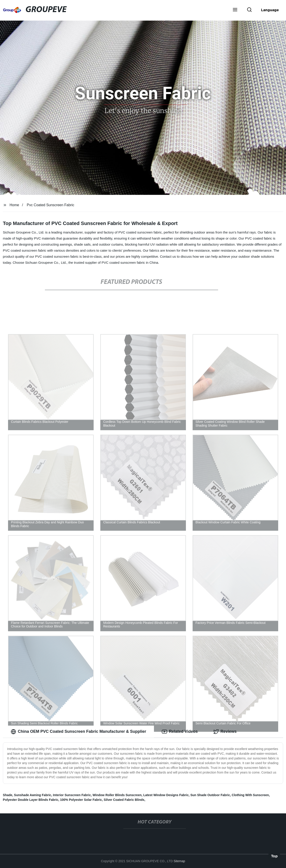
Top (274, 856)
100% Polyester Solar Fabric (81, 800)
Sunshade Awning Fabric (33, 795)
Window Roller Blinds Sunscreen (117, 795)
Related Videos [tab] (180, 732)
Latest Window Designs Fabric (166, 795)
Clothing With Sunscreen (250, 795)
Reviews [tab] (225, 732)
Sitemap (179, 861)
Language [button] (270, 10)
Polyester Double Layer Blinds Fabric (31, 800)
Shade (8, 795)
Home (14, 205)
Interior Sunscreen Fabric (72, 795)
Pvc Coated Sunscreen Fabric (51, 205)
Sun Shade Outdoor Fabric (210, 795)
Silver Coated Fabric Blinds (124, 800)
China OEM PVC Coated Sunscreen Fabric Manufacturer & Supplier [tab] (78, 732)
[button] (235, 10)
